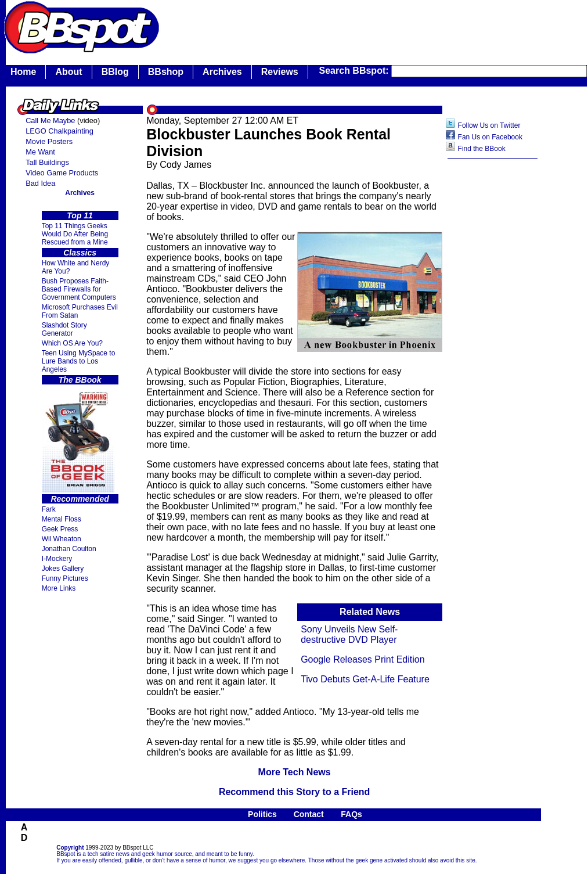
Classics (80, 253)
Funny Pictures (65, 578)
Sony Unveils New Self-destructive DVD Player (349, 634)
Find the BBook (482, 149)
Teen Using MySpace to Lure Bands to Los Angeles (79, 361)
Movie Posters (49, 141)
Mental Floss (62, 519)
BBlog (115, 72)
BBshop (166, 72)
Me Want (40, 152)
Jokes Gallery (63, 569)
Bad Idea (40, 183)
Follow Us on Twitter (489, 125)
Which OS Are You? (72, 343)
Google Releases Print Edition (362, 659)
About (68, 72)
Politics (262, 814)
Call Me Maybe (50, 121)
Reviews (280, 72)
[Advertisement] (493, 348)
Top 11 (80, 215)
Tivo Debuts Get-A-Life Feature (365, 679)
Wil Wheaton (62, 539)
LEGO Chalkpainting (59, 131)
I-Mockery (57, 559)
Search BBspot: (355, 71)
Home (23, 72)
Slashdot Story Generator (64, 329)
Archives (222, 72)
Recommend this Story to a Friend (294, 792)
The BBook (80, 380)
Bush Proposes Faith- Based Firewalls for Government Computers (79, 289)
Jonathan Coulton (69, 549)
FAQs (351, 814)
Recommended (80, 499)
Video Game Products (62, 173)
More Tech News (295, 772)
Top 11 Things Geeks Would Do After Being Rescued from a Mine (75, 234)
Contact (309, 814)
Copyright (70, 848)
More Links (59, 588)
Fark (49, 509)
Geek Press (60, 529)
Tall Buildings (47, 162)
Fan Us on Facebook (490, 137)
